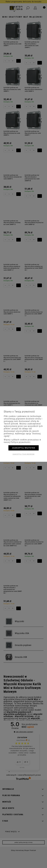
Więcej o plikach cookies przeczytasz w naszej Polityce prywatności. (22, 441)
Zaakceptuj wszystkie (24, 448)
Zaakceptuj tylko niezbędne (24, 454)
